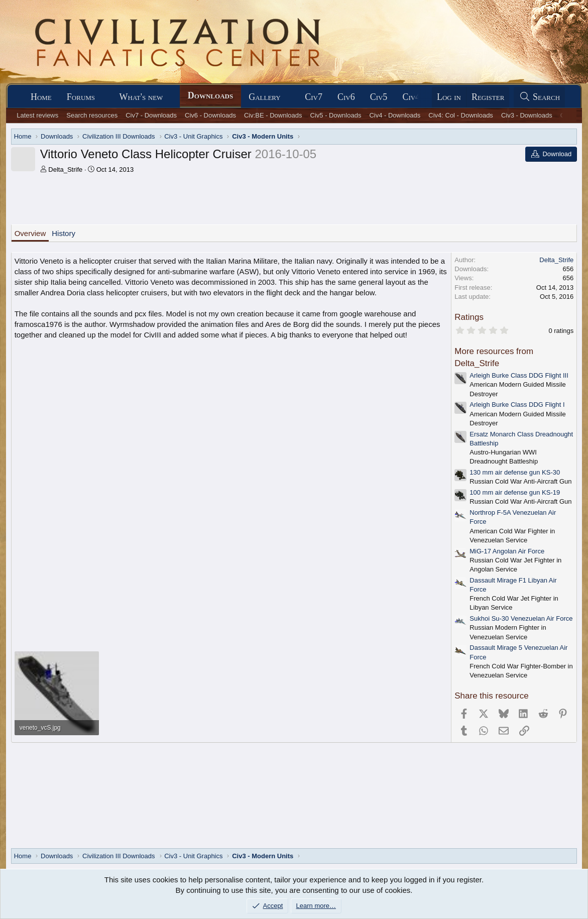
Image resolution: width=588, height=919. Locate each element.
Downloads (210, 95)
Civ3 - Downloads (527, 115)
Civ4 (411, 97)
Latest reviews (37, 115)
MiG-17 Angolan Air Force (507, 551)
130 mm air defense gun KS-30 (515, 472)
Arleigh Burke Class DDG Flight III (519, 375)
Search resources (92, 115)
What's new (141, 97)
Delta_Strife (65, 169)
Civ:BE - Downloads (273, 115)
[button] (104, 97)
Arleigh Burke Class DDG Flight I (517, 405)
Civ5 (379, 97)
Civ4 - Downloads (395, 115)
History (64, 233)
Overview (30, 233)
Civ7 (314, 97)
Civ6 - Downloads (210, 115)
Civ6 (346, 97)
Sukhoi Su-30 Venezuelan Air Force (521, 618)
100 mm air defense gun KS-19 (515, 492)
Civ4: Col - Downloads (461, 115)
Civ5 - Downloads (336, 115)
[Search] (539, 97)
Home (41, 97)
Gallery (265, 97)
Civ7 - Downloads (151, 115)
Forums (81, 97)
